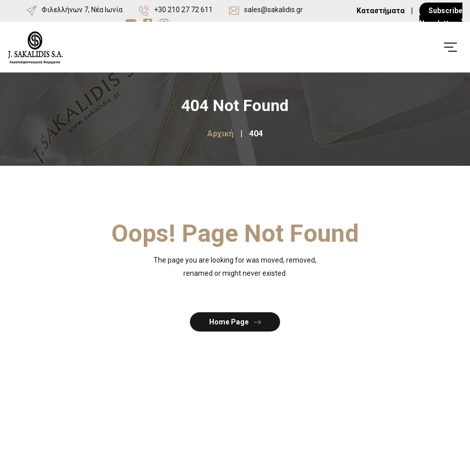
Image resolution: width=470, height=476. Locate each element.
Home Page (235, 322)
